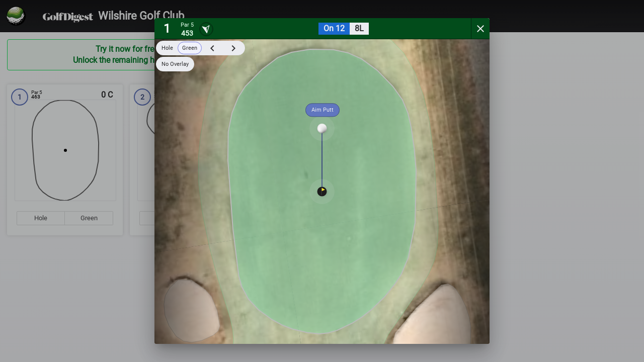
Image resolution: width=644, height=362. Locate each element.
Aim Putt (323, 110)
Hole (167, 48)
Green (190, 48)
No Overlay (175, 64)
